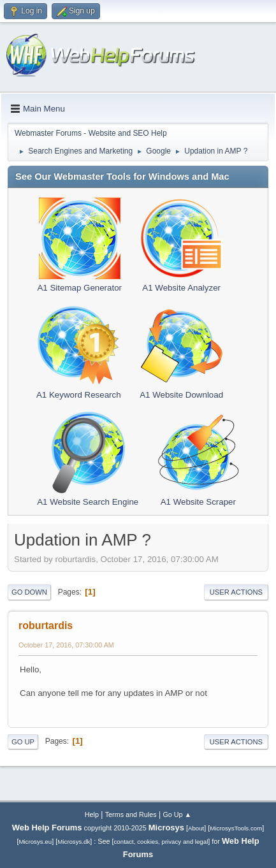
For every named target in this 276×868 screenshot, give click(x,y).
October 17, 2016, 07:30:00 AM (66, 645)
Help (92, 814)
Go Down (29, 592)
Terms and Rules (131, 814)
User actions (236, 592)
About (196, 828)
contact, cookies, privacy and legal (161, 842)
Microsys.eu (35, 842)
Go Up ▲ (177, 814)
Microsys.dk (74, 842)
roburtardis (46, 626)
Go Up (23, 742)
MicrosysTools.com (236, 828)
